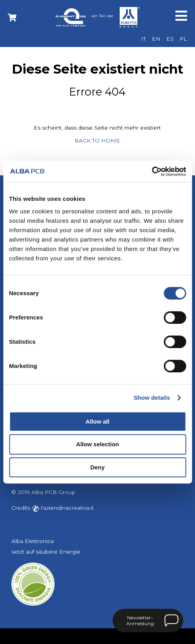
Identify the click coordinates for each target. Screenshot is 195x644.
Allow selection (97, 444)
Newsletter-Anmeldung (140, 621)
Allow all (97, 421)
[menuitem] (144, 39)
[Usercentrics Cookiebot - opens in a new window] (152, 171)
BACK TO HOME (97, 141)
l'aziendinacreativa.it (63, 508)
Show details (152, 398)
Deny (97, 467)
